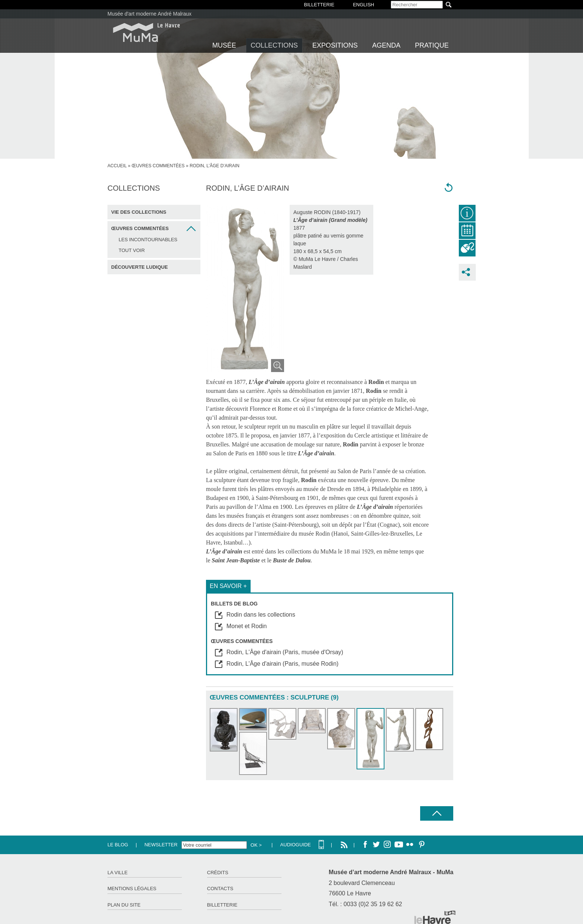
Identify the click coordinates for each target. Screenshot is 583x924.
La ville (117, 873)
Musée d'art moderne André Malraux (149, 14)
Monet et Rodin (247, 626)
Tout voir (132, 250)
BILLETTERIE (319, 5)
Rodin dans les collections (261, 615)
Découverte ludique (139, 267)
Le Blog (118, 845)
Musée (224, 45)
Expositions (335, 45)
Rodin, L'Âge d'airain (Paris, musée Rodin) (282, 664)
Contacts (220, 889)
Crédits (218, 873)
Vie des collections (139, 212)
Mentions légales (132, 889)
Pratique (432, 45)
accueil (117, 166)
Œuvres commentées (158, 166)
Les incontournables (148, 240)
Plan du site (124, 905)
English (363, 5)
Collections (274, 45)
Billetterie (222, 905)
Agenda (386, 45)
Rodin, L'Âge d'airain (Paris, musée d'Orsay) (285, 652)
